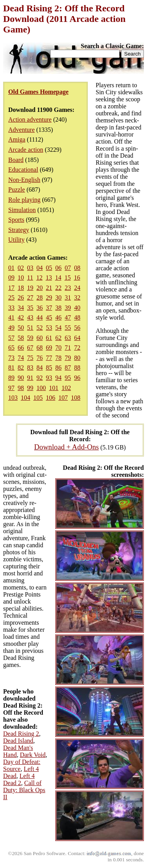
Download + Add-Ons (66, 447)
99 (30, 388)
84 (40, 368)
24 (77, 288)
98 (21, 388)
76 (40, 358)
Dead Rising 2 (21, 734)
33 (11, 308)
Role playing (24, 200)
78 (58, 358)
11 (30, 278)
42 (21, 317)
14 (58, 278)
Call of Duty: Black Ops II (24, 790)
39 (68, 308)
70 (58, 348)
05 (49, 268)
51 (30, 328)
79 (68, 358)
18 (21, 288)
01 (11, 268)
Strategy (19, 230)
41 (11, 317)
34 (21, 308)
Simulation (22, 210)
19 (30, 288)
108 (76, 398)
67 (30, 348)
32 (77, 297)
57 (11, 338)
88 (77, 368)
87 (68, 368)
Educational (23, 170)
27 (30, 297)
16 (77, 278)
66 (21, 348)
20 (40, 288)
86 (58, 368)
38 (58, 308)
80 (77, 358)
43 (30, 317)
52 (40, 328)
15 (67, 278)
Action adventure (30, 120)
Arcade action (26, 150)
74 (21, 358)
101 (54, 388)
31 (68, 297)
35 (30, 308)
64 (77, 338)
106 (51, 398)
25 (11, 297)
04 (40, 268)
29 (49, 297)
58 (21, 338)
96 (77, 378)
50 (21, 328)
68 (40, 348)
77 (49, 358)
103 (13, 398)
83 (30, 368)
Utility (16, 240)
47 (68, 317)
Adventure (22, 130)
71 (68, 348)
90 (21, 378)
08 (77, 268)
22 (58, 288)
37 (49, 308)
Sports (16, 220)
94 (58, 378)
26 (21, 297)
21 (49, 288)
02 (21, 268)
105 (38, 398)
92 (40, 378)
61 (49, 338)
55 (68, 328)
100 (41, 388)
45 (49, 317)
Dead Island (18, 741)
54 (58, 328)
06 (58, 268)
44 (40, 317)
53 (49, 328)
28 (40, 297)
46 (58, 317)
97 (11, 388)
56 (77, 328)
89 (11, 378)
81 (11, 368)
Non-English (24, 180)
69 (49, 348)
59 (30, 338)
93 (49, 378)
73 (11, 358)
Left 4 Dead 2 (19, 779)
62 (58, 338)
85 (49, 368)
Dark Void (33, 755)
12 (39, 278)
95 (68, 378)
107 (63, 398)
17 (11, 288)
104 (25, 398)
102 (66, 388)
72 (77, 348)
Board (16, 160)
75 (30, 358)
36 (40, 308)
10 (21, 278)
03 (30, 268)
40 (77, 308)
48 (77, 317)
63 (68, 338)
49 (11, 328)
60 (40, 338)
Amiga (17, 139)
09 (11, 278)
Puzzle (17, 190)
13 (49, 278)
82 (21, 368)
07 (68, 268)
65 (11, 348)
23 (68, 288)
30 (58, 297)
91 (30, 378)
